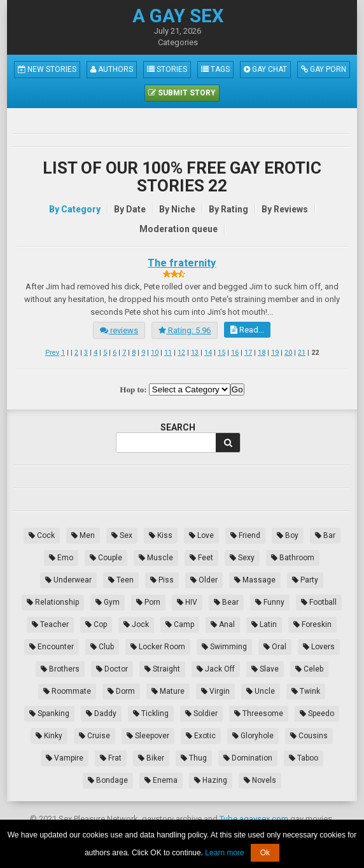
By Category (75, 209)
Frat (111, 758)
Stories (167, 69)
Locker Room (158, 647)
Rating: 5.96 (185, 330)
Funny (270, 602)
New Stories (47, 69)
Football (319, 602)
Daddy (101, 713)
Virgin (215, 691)
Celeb (309, 669)
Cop (96, 624)
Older (204, 580)
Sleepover (148, 736)
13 (195, 353)
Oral (275, 647)
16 (235, 353)
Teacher (50, 624)
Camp (180, 624)
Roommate (67, 691)
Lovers (319, 647)
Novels (260, 780)
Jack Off (216, 669)
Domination (248, 758)
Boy (288, 535)
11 (168, 353)
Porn (148, 602)
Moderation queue (178, 229)
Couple (106, 558)
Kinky (49, 736)
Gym (108, 602)
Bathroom (293, 558)
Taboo (304, 758)
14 (208, 353)
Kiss (161, 535)
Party (305, 580)
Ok (265, 853)
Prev (52, 353)
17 (248, 353)
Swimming (224, 647)
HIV (187, 602)
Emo (61, 558)
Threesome (259, 713)
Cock (42, 535)
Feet (201, 558)
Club (102, 647)
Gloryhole (253, 736)
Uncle (261, 691)
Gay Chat (265, 69)
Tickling (151, 713)
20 (288, 353)
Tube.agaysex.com (254, 819)
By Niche (177, 209)
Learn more (224, 853)
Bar (325, 535)
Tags (215, 69)
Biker (151, 758)
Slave (265, 669)
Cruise (94, 736)
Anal (223, 624)
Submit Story (182, 93)
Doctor (112, 669)
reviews (119, 330)
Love (201, 535)
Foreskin (312, 624)
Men (83, 535)
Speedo (317, 713)
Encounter (52, 647)
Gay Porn (324, 69)
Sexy (242, 558)
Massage (255, 580)
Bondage (108, 780)
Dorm (121, 691)
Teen (121, 580)
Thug (194, 758)
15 (221, 353)
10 (155, 353)
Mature (168, 691)
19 (275, 353)
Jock (136, 624)
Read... (247, 330)
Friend (245, 535)
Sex (122, 535)
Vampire (65, 758)
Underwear (68, 580)
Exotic (201, 736)
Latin (264, 624)
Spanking (49, 713)
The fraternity (182, 263)
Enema (161, 780)
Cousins (309, 736)
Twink (306, 691)
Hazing (211, 780)
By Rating (228, 209)
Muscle (156, 558)
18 (262, 353)
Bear (226, 602)
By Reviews (285, 209)
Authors (112, 69)
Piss (162, 580)
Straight (162, 669)
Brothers (60, 669)
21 (302, 353)
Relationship (53, 602)
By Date (130, 209)
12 (181, 353)
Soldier (201, 713)
